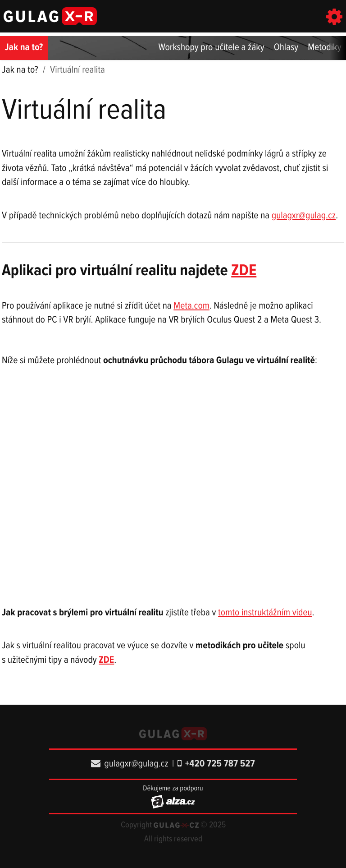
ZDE (244, 271)
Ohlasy (286, 48)
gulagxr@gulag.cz (304, 216)
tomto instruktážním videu (265, 613)
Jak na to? (24, 48)
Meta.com (191, 306)
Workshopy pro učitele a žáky (212, 48)
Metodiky (324, 48)
